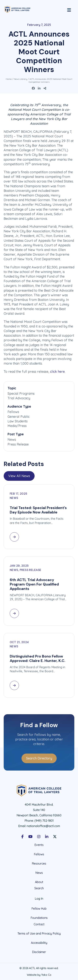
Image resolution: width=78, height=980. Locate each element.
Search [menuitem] (39, 888)
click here (57, 372)
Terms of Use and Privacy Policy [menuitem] (39, 933)
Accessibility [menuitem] (39, 943)
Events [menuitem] (39, 845)
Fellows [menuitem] (39, 854)
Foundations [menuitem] (39, 918)
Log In (39, 899)
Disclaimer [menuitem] (39, 952)
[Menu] (69, 9)
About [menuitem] (39, 882)
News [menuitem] (39, 873)
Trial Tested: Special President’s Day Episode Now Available (38, 510)
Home (9, 79)
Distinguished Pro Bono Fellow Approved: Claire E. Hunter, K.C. (38, 658)
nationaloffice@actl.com (43, 826)
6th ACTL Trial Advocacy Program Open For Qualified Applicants (34, 584)
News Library (21, 79)
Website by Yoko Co (39, 975)
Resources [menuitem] (39, 863)
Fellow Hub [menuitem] (39, 909)
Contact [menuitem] (39, 924)
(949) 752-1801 (44, 821)
